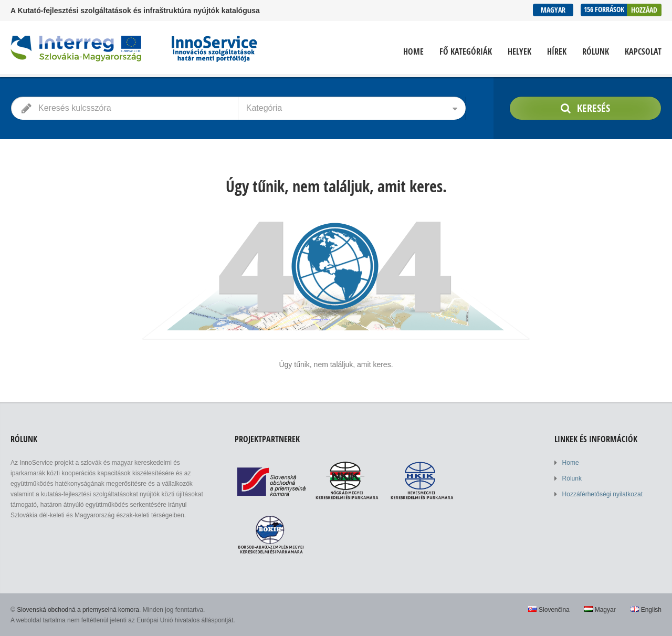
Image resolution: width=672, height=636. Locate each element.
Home (413, 52)
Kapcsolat (643, 52)
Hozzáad (644, 10)
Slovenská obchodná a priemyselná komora (78, 610)
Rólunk (596, 52)
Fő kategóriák (466, 52)
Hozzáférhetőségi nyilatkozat (602, 494)
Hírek (557, 52)
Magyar (553, 10)
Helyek (519, 52)
